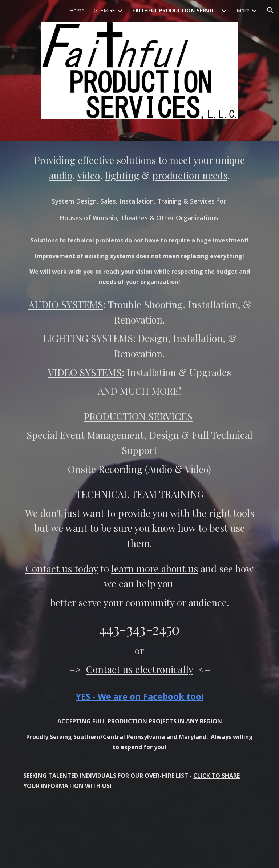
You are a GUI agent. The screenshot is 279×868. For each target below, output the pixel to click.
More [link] (243, 10)
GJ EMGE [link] (104, 10)
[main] (139, 505)
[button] (270, 10)
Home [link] (77, 10)
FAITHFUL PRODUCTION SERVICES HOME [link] (176, 10)
